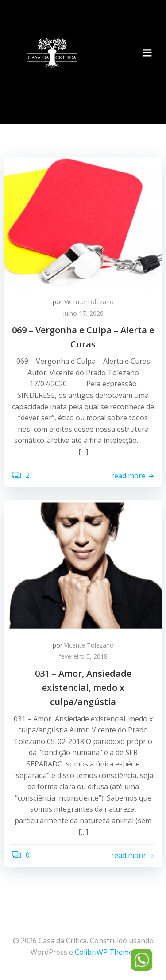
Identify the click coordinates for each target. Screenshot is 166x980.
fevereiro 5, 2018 (83, 656)
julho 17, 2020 (83, 313)
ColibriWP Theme (104, 952)
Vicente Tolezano (89, 302)
